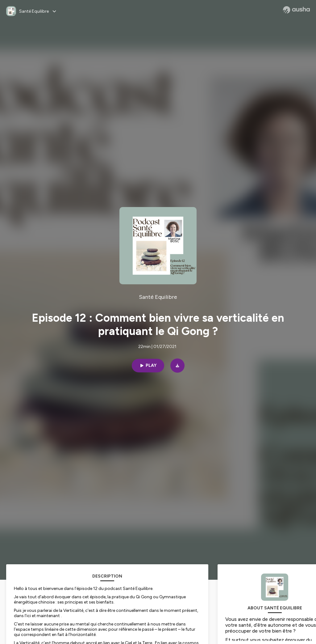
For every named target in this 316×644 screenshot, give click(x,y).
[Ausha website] (296, 10)
